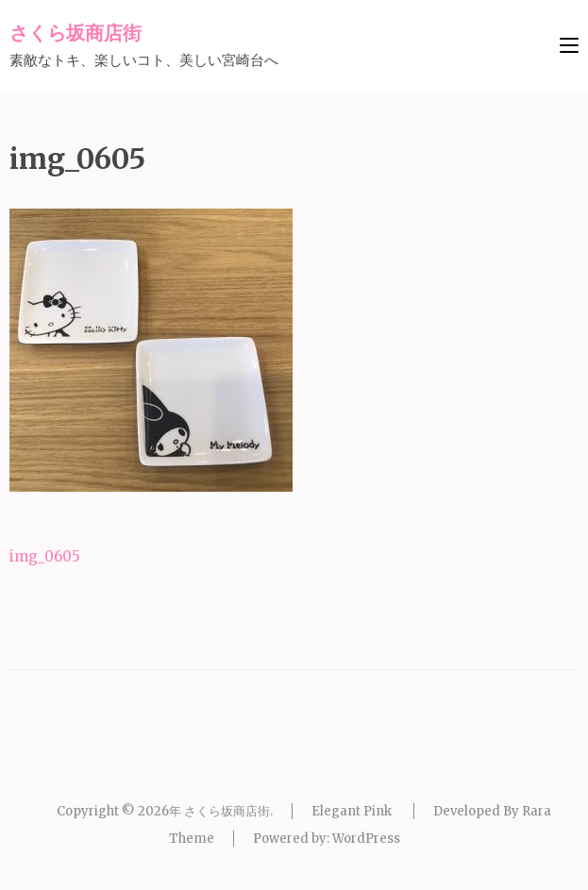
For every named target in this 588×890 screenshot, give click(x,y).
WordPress (366, 839)
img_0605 (45, 556)
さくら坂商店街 (76, 33)
